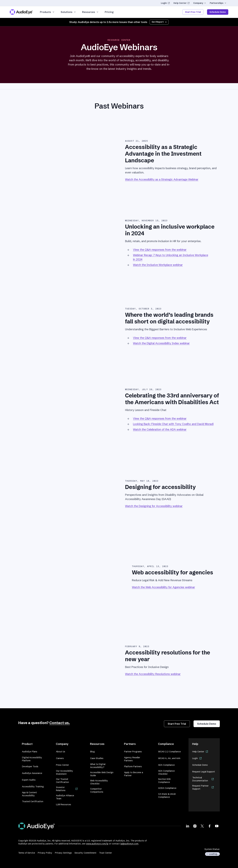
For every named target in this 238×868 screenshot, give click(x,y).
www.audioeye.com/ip (97, 844)
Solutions (68, 12)
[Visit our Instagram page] (195, 826)
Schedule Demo (218, 12)
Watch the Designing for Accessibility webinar (154, 506)
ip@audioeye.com (129, 844)
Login (165, 3)
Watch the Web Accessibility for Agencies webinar (163, 587)
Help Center (182, 3)
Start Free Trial (193, 12)
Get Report (159, 22)
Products (47, 12)
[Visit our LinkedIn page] (188, 826)
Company (200, 3)
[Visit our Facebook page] (209, 826)
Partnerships (218, 3)
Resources (90, 12)
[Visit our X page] (202, 826)
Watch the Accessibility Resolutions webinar (153, 674)
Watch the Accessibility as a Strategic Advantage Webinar (162, 179)
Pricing (109, 12)
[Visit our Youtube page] (217, 826)
